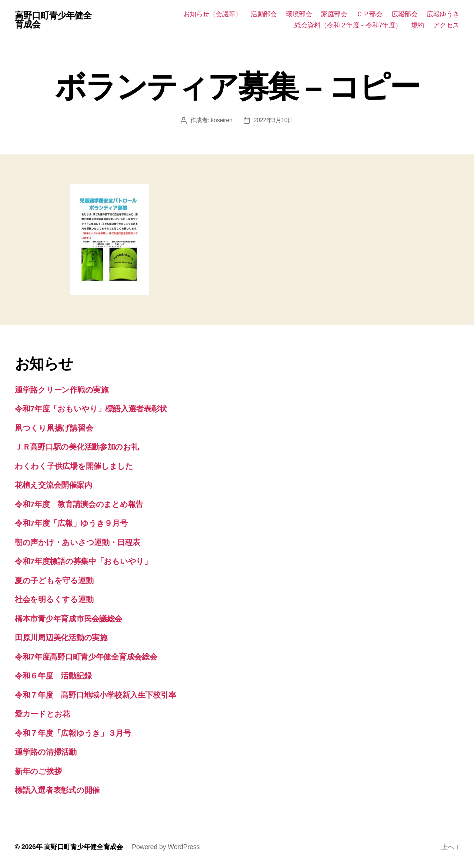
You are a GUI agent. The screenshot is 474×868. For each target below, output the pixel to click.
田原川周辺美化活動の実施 (61, 637)
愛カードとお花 (42, 714)
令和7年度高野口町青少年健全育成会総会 (86, 657)
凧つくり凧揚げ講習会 (54, 428)
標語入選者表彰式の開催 (57, 790)
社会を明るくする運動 (54, 599)
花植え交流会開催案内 (53, 485)
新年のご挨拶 (38, 771)
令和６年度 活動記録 (53, 676)
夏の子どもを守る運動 (54, 580)
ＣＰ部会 (369, 14)
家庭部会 (334, 14)
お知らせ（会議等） (213, 14)
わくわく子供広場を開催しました (74, 466)
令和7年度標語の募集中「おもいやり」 (83, 561)
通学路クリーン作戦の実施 (62, 390)
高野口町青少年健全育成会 (53, 20)
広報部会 (404, 14)
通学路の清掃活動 (46, 752)
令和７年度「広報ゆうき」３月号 (73, 733)
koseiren (221, 120)
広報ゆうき (443, 14)
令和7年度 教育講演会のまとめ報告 (79, 504)
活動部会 (264, 14)
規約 (418, 25)
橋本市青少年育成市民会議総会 (69, 619)
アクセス (446, 25)
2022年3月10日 (274, 120)
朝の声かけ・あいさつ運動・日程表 (78, 542)
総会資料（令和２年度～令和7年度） (348, 25)
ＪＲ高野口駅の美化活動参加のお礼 (77, 447)
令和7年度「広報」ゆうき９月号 (71, 523)
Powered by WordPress (166, 847)
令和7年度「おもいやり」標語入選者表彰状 (91, 409)
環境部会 (299, 14)
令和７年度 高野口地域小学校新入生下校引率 (95, 695)
